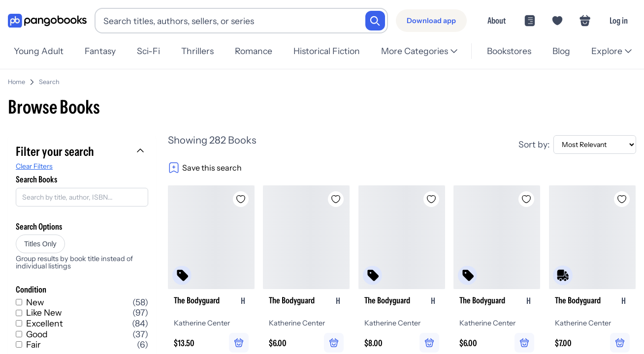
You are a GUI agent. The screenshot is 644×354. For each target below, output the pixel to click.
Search (49, 82)
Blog (561, 51)
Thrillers (197, 51)
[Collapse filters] (141, 151)
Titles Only (40, 244)
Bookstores (509, 51)
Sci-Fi (148, 51)
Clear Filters (34, 166)
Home (16, 82)
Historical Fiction (327, 51)
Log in (619, 20)
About (497, 20)
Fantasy (100, 51)
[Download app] (431, 21)
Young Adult (39, 51)
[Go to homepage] (47, 21)
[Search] (375, 21)
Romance (254, 51)
